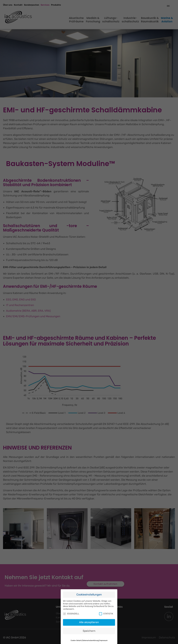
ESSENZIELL (71, 611)
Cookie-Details (76, 638)
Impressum (103, 638)
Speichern (89, 628)
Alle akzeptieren (89, 620)
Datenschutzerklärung (91, 638)
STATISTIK (106, 611)
